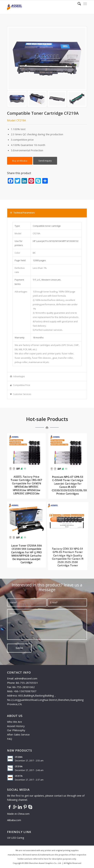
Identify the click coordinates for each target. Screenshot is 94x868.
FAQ (10, 739)
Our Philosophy (16, 730)
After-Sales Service (18, 734)
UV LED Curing (16, 838)
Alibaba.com (14, 820)
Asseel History (16, 726)
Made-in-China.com (19, 814)
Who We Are (14, 722)
